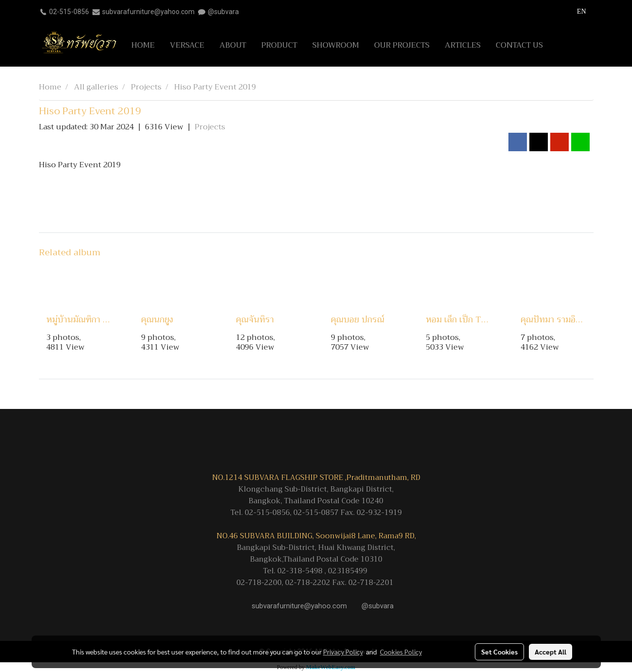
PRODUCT (279, 45)
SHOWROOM (336, 45)
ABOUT (233, 45)
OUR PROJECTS (402, 45)
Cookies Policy (401, 652)
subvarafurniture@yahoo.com (148, 12)
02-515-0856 (69, 12)
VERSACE (187, 45)
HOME (143, 45)
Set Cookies (499, 652)
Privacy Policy (343, 652)
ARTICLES (463, 45)
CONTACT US (519, 45)
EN (576, 11)
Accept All (551, 652)
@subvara (223, 12)
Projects (210, 127)
